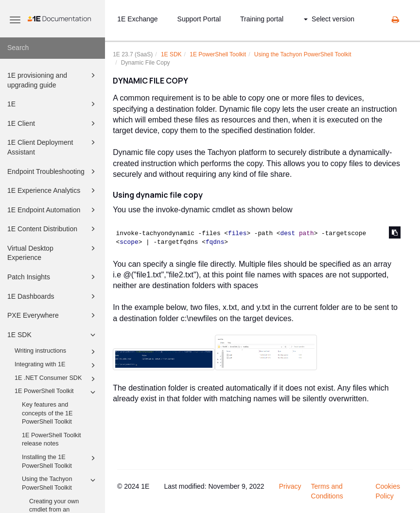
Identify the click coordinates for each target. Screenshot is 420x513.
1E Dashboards (53, 296)
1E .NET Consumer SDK (56, 379)
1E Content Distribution (53, 229)
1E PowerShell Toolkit (56, 392)
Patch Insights (53, 277)
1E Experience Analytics (53, 190)
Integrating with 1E (56, 365)
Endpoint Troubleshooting (53, 171)
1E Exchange (137, 19)
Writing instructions (56, 352)
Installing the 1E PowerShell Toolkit (60, 461)
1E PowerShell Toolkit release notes (52, 440)
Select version (329, 19)
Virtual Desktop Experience (53, 252)
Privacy (290, 486)
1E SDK (53, 335)
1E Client (53, 123)
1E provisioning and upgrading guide (53, 79)
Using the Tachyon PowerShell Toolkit (60, 483)
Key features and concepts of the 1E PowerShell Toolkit (47, 413)
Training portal (262, 19)
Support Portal (199, 19)
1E (53, 104)
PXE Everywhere (53, 315)
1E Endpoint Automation (53, 210)
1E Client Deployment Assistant (53, 146)
